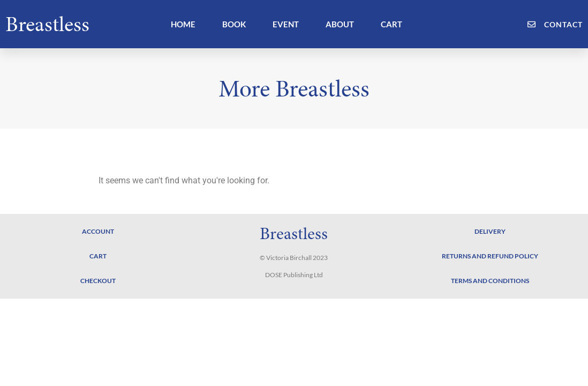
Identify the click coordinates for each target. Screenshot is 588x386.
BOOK (234, 24)
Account (98, 231)
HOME (183, 24)
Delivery (490, 231)
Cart (98, 256)
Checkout (98, 281)
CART (391, 24)
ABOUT (340, 24)
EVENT (286, 24)
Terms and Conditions (490, 281)
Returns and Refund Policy (490, 256)
